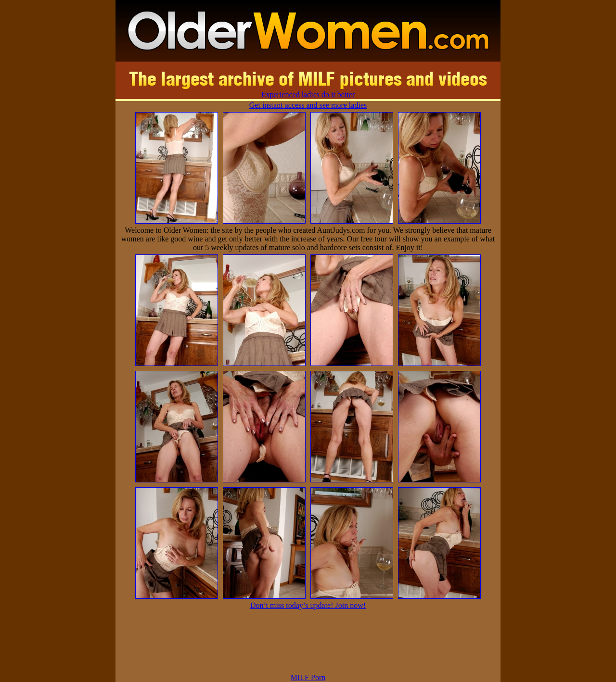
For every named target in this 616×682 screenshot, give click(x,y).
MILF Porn (308, 677)
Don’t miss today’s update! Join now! (308, 605)
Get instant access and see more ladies (308, 105)
